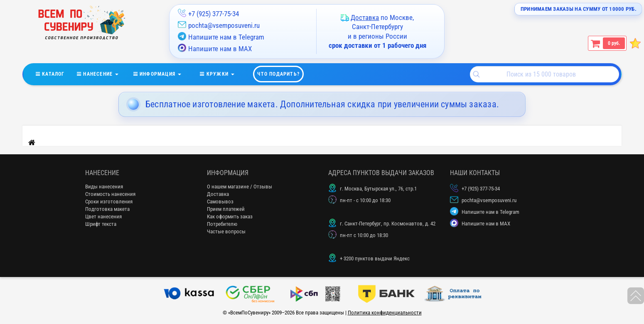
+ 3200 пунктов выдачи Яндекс (375, 258)
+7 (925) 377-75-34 (214, 14)
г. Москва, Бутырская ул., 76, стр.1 (378, 189)
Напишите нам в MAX (215, 48)
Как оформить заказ (230, 216)
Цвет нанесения (103, 216)
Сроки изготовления (109, 202)
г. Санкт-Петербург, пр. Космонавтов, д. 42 (388, 224)
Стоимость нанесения (110, 194)
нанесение (103, 72)
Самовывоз (220, 202)
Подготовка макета (107, 209)
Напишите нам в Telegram (221, 37)
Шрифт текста (101, 224)
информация (163, 72)
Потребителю (222, 224)
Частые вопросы (226, 231)
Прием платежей (226, 209)
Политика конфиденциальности (385, 313)
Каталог (56, 72)
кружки (222, 72)
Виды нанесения (104, 187)
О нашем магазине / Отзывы (240, 187)
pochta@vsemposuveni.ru (224, 25)
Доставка (218, 194)
